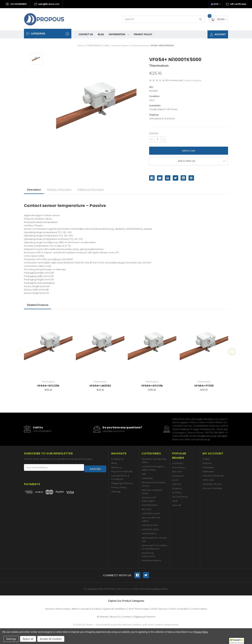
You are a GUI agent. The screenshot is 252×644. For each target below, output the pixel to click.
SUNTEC (177, 493)
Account (218, 34)
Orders (206, 459)
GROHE (177, 484)
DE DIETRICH (180, 497)
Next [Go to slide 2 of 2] (234, 352)
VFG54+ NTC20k (48, 386)
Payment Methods (122, 471)
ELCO (175, 480)
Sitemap (116, 492)
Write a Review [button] (193, 80)
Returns (207, 463)
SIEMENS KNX (150, 525)
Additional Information (90, 190)
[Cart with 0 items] (222, 19)
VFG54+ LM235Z (100, 386)
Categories (48, 34)
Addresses (208, 471)
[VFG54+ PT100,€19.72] (204, 346)
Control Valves (199, 609)
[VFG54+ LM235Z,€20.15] (100, 346)
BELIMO (146, 509)
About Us (115, 617)
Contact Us (86, 34)
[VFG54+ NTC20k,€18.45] (48, 346)
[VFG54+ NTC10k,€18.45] (152, 346)
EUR (216, 4)
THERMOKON (150, 505)
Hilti (144, 474)
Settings (11, 639)
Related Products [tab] (38, 305)
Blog (101, 34)
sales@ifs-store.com (47, 4)
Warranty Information (59, 190)
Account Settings (212, 488)
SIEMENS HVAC (151, 513)
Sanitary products (151, 560)
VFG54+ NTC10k (152, 386)
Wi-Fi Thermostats (139, 609)
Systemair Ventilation (115, 609)
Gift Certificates (236, 4)
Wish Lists (208, 480)
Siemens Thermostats (57, 609)
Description (34, 190)
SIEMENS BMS (150, 529)
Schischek (147, 478)
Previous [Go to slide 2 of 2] (18, 352)
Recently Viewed (212, 484)
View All (176, 505)
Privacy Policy (143, 34)
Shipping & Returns (122, 483)
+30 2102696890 (16, 4)
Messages (208, 467)
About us (116, 467)
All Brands (102, 617)
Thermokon (179, 467)
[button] (237, 641)
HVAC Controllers (179, 609)
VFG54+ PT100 (204, 386)
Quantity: (154, 133)
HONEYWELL (149, 534)
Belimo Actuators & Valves (86, 609)
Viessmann (178, 476)
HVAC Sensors (159, 609)
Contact (127, 617)
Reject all (28, 639)
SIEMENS (178, 463)
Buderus (177, 488)
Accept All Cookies (51, 639)
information (119, 34)
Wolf (175, 501)
